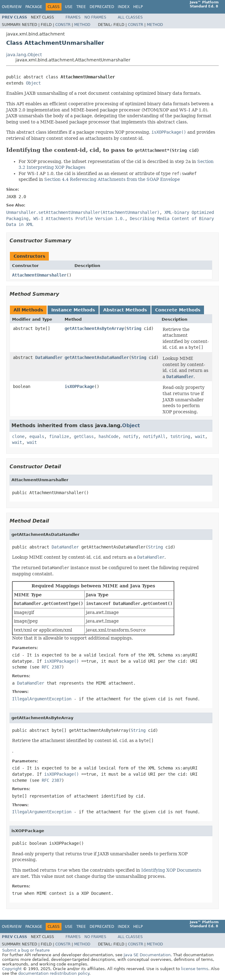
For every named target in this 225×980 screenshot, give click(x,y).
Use (69, 7)
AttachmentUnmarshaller (39, 275)
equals (37, 436)
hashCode (108, 436)
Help (138, 7)
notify (131, 436)
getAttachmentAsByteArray (94, 328)
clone (18, 436)
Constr (63, 25)
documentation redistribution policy (54, 973)
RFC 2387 (52, 667)
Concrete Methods (178, 310)
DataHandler (49, 357)
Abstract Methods (125, 310)
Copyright (12, 969)
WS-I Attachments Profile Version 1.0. (79, 219)
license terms (195, 969)
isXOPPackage (79, 386)
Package (34, 7)
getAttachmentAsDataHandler (97, 357)
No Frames (95, 17)
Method (82, 25)
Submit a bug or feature (26, 950)
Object (33, 83)
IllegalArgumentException (42, 699)
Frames (73, 17)
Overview (12, 7)
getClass (84, 436)
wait (200, 436)
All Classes (130, 17)
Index (124, 7)
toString (180, 436)
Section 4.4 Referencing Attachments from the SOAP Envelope (112, 179)
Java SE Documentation (147, 955)
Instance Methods (73, 310)
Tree (81, 7)
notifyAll (154, 436)
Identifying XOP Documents (171, 870)
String (134, 328)
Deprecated (102, 7)
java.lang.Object (24, 55)
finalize (59, 436)
